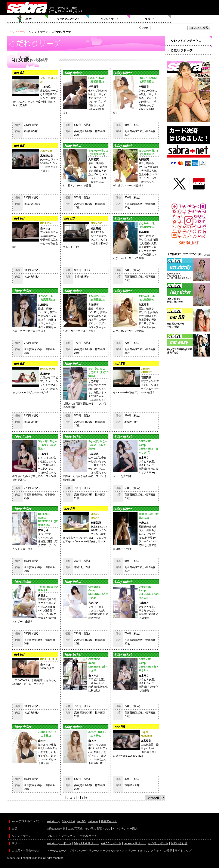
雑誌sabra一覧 (56, 829)
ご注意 (168, 851)
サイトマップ (183, 851)
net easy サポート (135, 843)
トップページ (17, 32)
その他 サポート (158, 843)
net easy (93, 821)
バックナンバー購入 (125, 829)
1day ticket (69, 821)
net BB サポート (111, 843)
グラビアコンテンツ (68, 19)
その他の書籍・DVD (98, 829)
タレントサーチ (109, 19)
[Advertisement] (189, 377)
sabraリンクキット (150, 851)
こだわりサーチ (87, 836)
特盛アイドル (109, 821)
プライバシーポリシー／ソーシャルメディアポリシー (102, 851)
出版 (27, 19)
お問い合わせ (179, 843)
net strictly (53, 821)
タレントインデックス (61, 836)
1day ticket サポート (86, 843)
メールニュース (57, 851)
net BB (81, 821)
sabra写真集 (75, 829)
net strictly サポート (59, 843)
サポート (151, 19)
